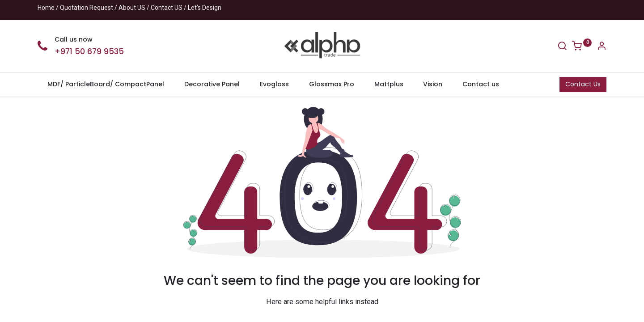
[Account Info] (602, 47)
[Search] (562, 47)
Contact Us (583, 84)
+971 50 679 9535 (89, 51)
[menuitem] (106, 85)
